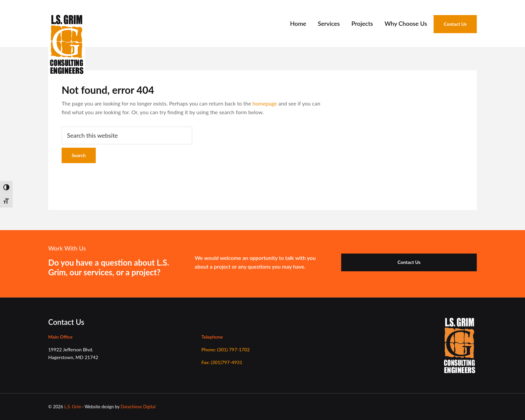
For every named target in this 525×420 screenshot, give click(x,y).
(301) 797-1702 (226, 349)
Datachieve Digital (138, 407)
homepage (265, 103)
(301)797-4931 (222, 362)
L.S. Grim (73, 407)
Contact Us (409, 262)
